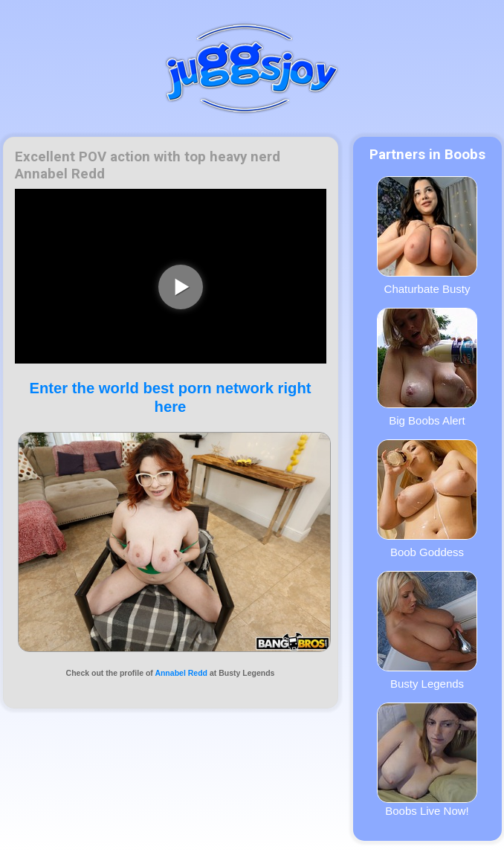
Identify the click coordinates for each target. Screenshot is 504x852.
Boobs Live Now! (427, 760)
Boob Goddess (427, 499)
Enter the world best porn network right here (170, 397)
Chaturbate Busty (427, 236)
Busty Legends (427, 630)
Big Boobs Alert (427, 367)
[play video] (181, 287)
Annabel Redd (181, 673)
